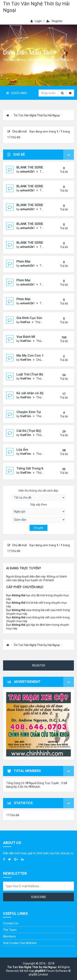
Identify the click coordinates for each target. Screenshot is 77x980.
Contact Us (11, 923)
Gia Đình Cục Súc (29, 318)
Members (9, 936)
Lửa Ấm (22, 450)
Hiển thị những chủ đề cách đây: (39, 495)
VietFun (25, 322)
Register (55, 21)
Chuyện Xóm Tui (29, 412)
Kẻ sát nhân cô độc (31, 393)
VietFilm (26, 341)
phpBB (39, 971)
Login (36, 21)
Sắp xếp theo (39, 509)
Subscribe (39, 897)
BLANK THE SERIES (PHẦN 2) (38, 167)
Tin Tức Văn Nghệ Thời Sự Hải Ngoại (36, 7)
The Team (10, 930)
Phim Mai (23, 261)
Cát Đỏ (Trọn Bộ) (29, 431)
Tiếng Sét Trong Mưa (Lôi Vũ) (39, 468)
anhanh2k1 (27, 172)
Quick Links (17, 93)
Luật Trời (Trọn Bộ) (30, 374)
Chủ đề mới (17, 131)
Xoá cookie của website (20, 943)
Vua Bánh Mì (26, 337)
